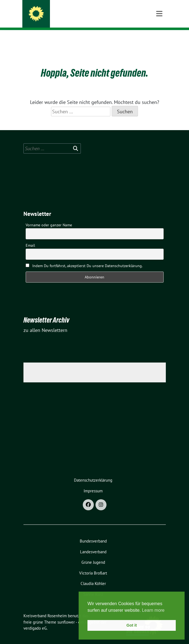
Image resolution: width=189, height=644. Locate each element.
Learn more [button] (153, 610)
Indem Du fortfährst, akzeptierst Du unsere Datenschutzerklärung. (84, 257)
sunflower (66, 614)
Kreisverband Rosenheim (74, 12)
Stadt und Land (59, 19)
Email (30, 237)
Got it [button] (132, 625)
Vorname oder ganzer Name (49, 216)
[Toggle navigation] (159, 39)
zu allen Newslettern (45, 322)
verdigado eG (35, 620)
